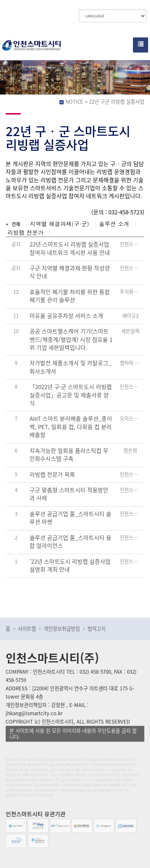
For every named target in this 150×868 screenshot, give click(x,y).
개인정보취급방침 (62, 629)
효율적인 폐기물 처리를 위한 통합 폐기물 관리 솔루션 (70, 296)
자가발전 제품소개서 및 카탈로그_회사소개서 (70, 367)
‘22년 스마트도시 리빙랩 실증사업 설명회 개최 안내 (70, 566)
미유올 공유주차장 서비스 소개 (66, 316)
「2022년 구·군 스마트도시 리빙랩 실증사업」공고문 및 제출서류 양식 (71, 395)
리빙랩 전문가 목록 (52, 475)
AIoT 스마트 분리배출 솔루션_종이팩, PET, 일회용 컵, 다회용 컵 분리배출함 (71, 427)
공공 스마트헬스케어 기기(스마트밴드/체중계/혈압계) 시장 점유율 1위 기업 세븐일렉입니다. (71, 339)
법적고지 (97, 629)
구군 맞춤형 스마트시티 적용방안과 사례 (69, 494)
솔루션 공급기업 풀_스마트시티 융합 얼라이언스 (70, 542)
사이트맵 (27, 629)
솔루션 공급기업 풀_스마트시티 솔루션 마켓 (70, 518)
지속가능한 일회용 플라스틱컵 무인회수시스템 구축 (69, 455)
